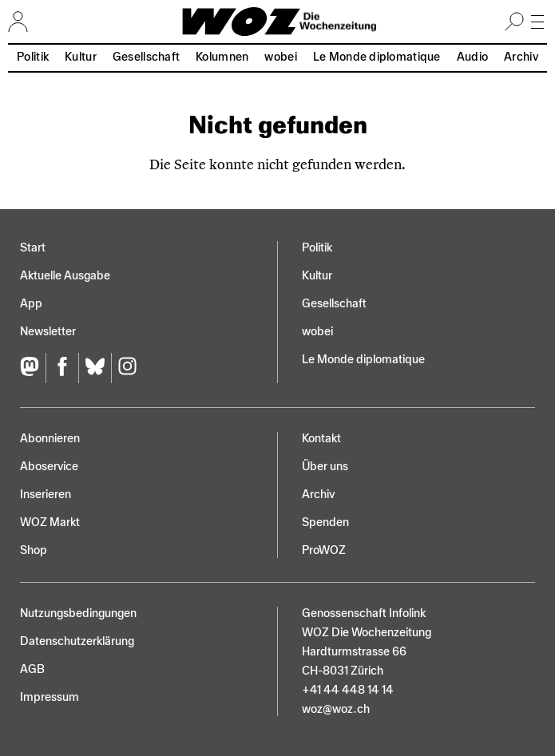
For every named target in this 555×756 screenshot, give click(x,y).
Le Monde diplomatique (377, 57)
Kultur (81, 57)
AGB (32, 669)
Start (33, 248)
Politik (33, 57)
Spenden (325, 522)
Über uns (325, 467)
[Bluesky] (95, 368)
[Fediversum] (33, 368)
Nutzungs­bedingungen (78, 614)
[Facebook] (62, 368)
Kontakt (321, 439)
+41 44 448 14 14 (348, 690)
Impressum (50, 697)
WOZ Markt (50, 522)
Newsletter (48, 332)
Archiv (521, 57)
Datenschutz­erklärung (77, 641)
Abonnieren (50, 439)
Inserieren (46, 495)
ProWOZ (324, 550)
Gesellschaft (146, 57)
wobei (280, 57)
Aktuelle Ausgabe (65, 276)
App (31, 304)
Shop (34, 550)
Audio (472, 57)
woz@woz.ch (336, 709)
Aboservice (49, 467)
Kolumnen (222, 57)
